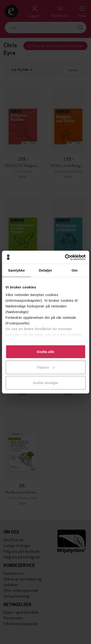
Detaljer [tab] (46, 270)
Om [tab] (74, 270)
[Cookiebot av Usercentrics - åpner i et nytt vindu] (65, 257)
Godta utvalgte (45, 383)
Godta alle (46, 352)
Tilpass (46, 367)
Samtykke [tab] (17, 270)
